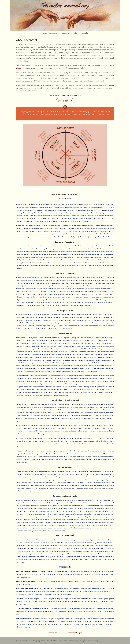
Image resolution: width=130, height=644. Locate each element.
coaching (66, 33)
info (75, 33)
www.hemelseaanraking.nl (70, 641)
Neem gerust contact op (71, 95)
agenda (85, 33)
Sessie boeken (65, 101)
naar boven (53, 633)
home (44, 33)
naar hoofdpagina (75, 633)
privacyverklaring (91, 641)
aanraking (53, 33)
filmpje (60, 55)
